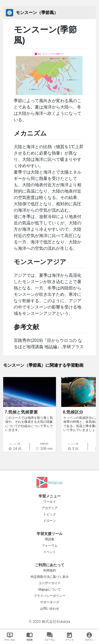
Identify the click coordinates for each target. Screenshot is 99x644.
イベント (50, 552)
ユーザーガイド (50, 583)
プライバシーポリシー (50, 596)
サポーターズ (50, 602)
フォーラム (50, 546)
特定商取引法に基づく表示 (50, 577)
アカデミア (50, 508)
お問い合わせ (50, 609)
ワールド (50, 502)
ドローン (50, 521)
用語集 (50, 539)
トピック (50, 514)
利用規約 (50, 570)
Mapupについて (49, 589)
